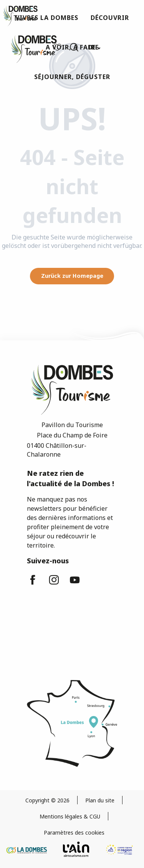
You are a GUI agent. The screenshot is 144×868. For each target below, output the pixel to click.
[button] (74, 47)
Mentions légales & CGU (70, 816)
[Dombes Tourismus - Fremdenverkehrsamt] (20, 16)
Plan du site (100, 800)
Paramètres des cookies (74, 833)
